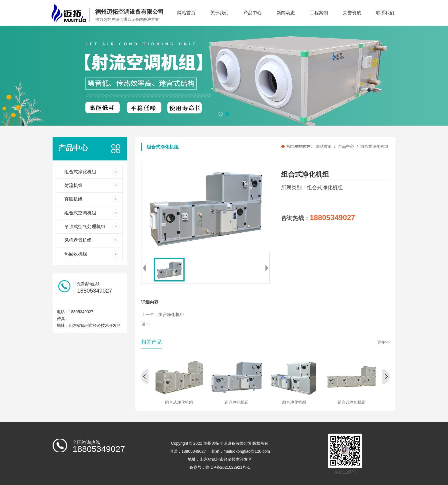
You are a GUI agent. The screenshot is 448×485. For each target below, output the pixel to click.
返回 (145, 324)
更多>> (383, 342)
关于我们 (219, 13)
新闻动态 (286, 13)
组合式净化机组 (374, 146)
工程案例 (319, 13)
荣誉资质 (352, 13)
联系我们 (385, 13)
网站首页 (186, 13)
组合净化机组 (171, 315)
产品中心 (253, 13)
